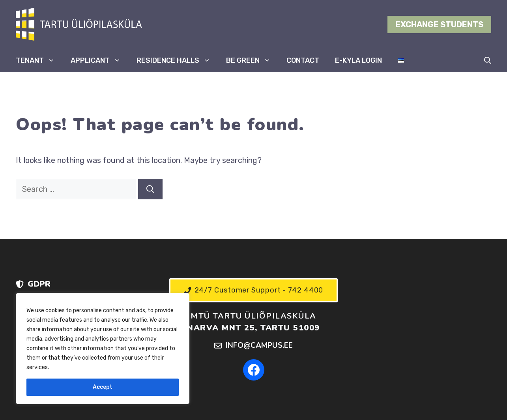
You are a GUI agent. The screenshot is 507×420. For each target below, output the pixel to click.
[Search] (150, 189)
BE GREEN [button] (252, 60)
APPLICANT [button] (100, 60)
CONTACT (303, 60)
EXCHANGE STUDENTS (439, 24)
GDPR (39, 284)
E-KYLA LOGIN (358, 60)
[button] (488, 60)
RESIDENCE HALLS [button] (177, 60)
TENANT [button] (39, 60)
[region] (103, 349)
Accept (103, 387)
